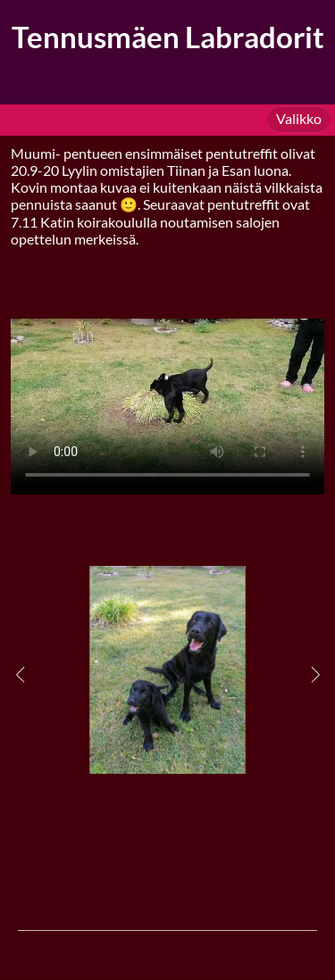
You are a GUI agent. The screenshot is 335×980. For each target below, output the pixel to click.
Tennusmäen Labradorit (168, 37)
